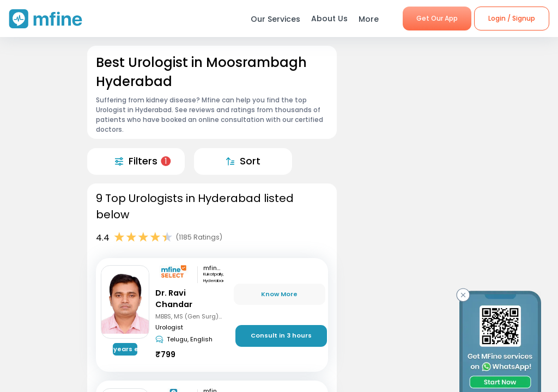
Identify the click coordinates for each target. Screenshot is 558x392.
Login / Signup (512, 18)
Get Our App (437, 18)
